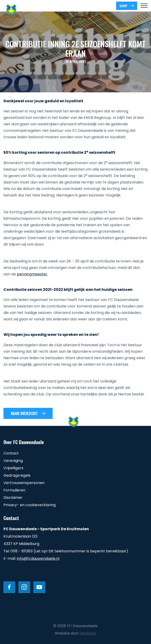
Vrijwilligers (13, 468)
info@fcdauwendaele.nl (38, 558)
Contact (11, 453)
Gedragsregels (17, 475)
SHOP (123, 6)
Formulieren (14, 490)
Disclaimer (13, 498)
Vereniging (13, 461)
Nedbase (88, 633)
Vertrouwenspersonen (24, 483)
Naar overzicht (24, 413)
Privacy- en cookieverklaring (30, 505)
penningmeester (32, 274)
